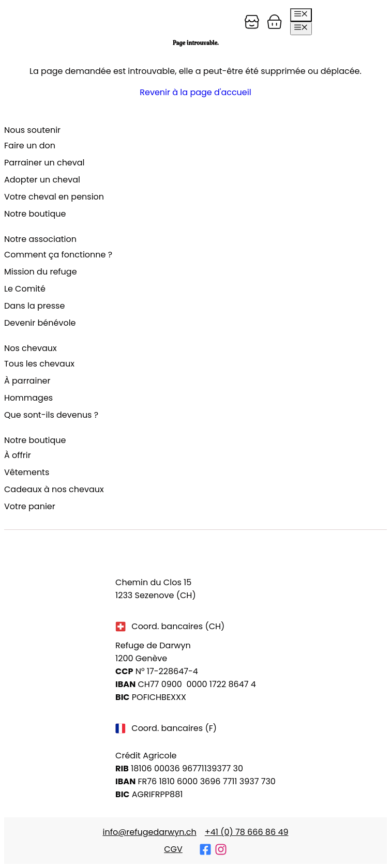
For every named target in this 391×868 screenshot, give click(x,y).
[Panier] (252, 22)
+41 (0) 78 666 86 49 (247, 832)
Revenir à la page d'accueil (195, 92)
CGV (173, 849)
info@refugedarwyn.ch (149, 832)
